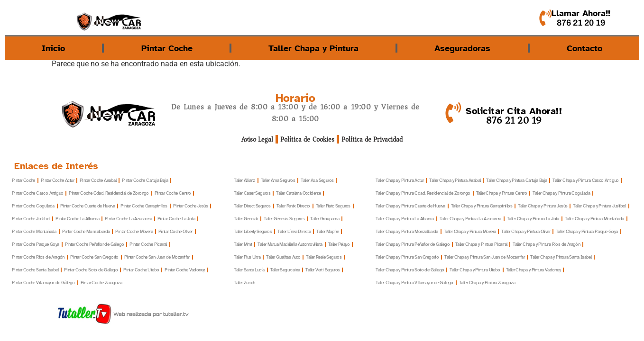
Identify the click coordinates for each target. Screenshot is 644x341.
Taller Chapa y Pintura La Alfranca (405, 219)
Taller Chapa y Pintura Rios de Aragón (546, 245)
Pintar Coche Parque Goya (36, 245)
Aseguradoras (462, 48)
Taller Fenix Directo (293, 206)
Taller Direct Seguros (252, 206)
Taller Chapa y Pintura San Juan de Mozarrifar (484, 257)
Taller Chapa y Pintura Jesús (543, 206)
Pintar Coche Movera (134, 232)
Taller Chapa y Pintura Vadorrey (533, 270)
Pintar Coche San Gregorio (94, 257)
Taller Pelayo (339, 245)
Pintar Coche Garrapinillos (144, 206)
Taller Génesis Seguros (284, 219)
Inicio (53, 48)
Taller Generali (246, 219)
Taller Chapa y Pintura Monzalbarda (407, 232)
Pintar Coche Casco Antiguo (37, 193)
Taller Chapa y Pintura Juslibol (599, 206)
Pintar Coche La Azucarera (128, 219)
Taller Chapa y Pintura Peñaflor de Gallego (413, 245)
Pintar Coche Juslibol (31, 219)
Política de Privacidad (372, 139)
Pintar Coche (167, 48)
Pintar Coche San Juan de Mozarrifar (157, 257)
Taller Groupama (325, 219)
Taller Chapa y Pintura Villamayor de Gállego (414, 283)
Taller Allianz (244, 181)
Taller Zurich (244, 283)
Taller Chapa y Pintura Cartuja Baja (516, 181)
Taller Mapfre (327, 232)
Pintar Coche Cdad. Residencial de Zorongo (109, 193)
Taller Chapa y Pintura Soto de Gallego (410, 270)
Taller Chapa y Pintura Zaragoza (487, 283)
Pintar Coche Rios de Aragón (38, 257)
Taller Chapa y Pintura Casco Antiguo (585, 181)
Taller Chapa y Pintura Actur (400, 181)
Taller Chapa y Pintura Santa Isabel (561, 257)
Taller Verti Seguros (322, 270)
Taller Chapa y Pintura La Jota (533, 219)
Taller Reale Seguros (324, 257)
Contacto (584, 48)
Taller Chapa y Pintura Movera (470, 232)
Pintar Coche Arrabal (98, 181)
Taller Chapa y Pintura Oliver (526, 232)
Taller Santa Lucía (249, 270)
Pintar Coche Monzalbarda (86, 232)
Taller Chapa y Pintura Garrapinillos (482, 206)
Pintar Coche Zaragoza (101, 283)
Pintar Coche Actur (57, 181)
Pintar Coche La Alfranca (77, 219)
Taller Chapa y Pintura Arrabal (455, 181)
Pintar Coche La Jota (176, 219)
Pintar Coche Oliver (175, 232)
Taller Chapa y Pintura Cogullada (561, 193)
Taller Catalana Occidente (298, 193)
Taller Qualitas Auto (283, 257)
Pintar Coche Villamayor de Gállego (43, 283)
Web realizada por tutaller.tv (151, 314)
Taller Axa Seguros (317, 181)
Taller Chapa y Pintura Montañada (594, 219)
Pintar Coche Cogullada (33, 206)
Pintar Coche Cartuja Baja (145, 181)
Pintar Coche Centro (173, 193)
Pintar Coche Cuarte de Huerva (88, 206)
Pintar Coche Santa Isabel (35, 270)
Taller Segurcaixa (285, 270)
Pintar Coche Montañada (34, 232)
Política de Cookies (308, 139)
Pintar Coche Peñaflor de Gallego (95, 245)
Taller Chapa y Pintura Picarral (481, 245)
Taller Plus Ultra (247, 257)
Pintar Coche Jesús (190, 206)
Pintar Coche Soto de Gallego (91, 270)
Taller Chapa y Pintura (313, 48)
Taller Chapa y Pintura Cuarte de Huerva (410, 206)
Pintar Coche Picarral (148, 245)
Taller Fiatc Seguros (333, 206)
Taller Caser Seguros (252, 193)
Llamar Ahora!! (581, 13)
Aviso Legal (258, 139)
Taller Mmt (243, 245)
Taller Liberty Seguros (253, 232)
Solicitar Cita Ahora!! (514, 111)
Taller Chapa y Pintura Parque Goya (587, 232)
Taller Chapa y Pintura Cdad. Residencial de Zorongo (423, 193)
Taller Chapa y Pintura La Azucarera (470, 219)
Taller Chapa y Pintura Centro (502, 193)
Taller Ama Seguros (278, 181)
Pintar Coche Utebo (141, 270)
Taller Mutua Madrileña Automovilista (290, 245)
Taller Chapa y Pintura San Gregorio (407, 257)
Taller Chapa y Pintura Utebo (475, 270)
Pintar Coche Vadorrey (184, 270)
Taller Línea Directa (294, 232)
